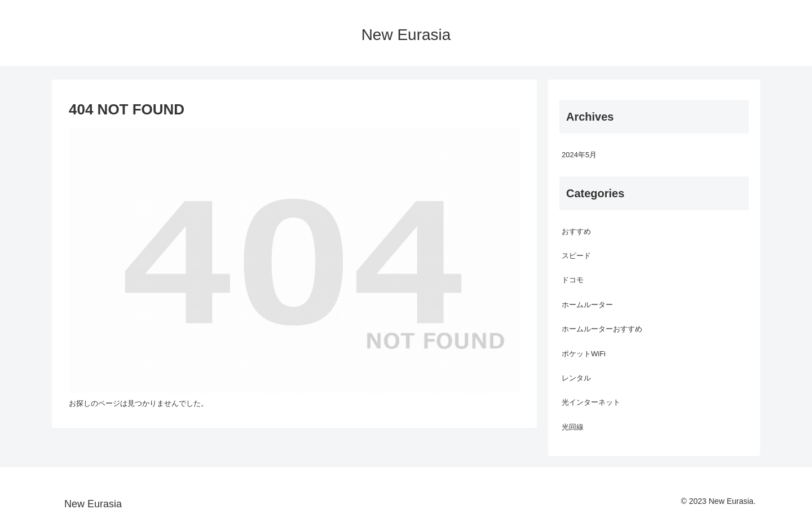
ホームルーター (587, 305)
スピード (576, 256)
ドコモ (573, 280)
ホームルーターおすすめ (602, 329)
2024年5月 (579, 155)
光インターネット (591, 402)
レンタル (576, 378)
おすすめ (576, 231)
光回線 (573, 427)
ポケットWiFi (584, 354)
